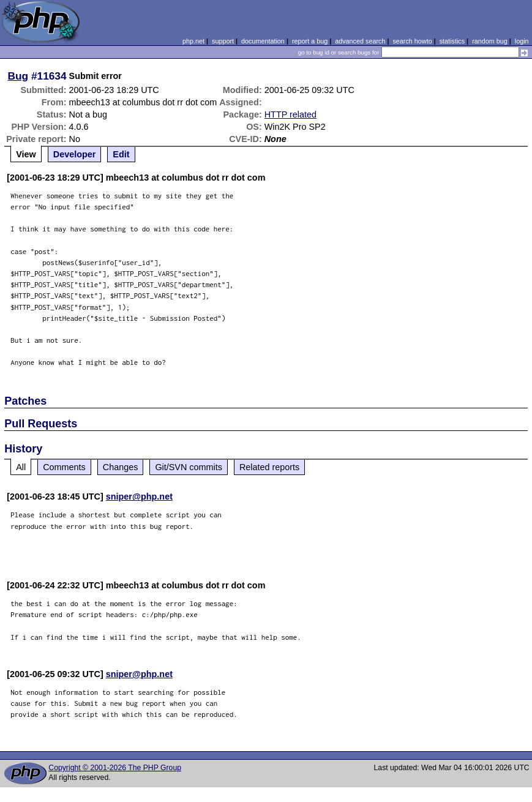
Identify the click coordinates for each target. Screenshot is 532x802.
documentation (263, 41)
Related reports (269, 467)
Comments (64, 467)
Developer (75, 154)
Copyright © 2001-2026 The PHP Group (115, 768)
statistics (452, 41)
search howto (412, 41)
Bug (18, 76)
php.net (193, 41)
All (21, 467)
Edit (121, 154)
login (522, 41)
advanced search (360, 41)
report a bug (310, 41)
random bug (490, 41)
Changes (121, 467)
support (223, 41)
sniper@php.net (139, 497)
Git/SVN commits (189, 467)
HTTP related (290, 114)
